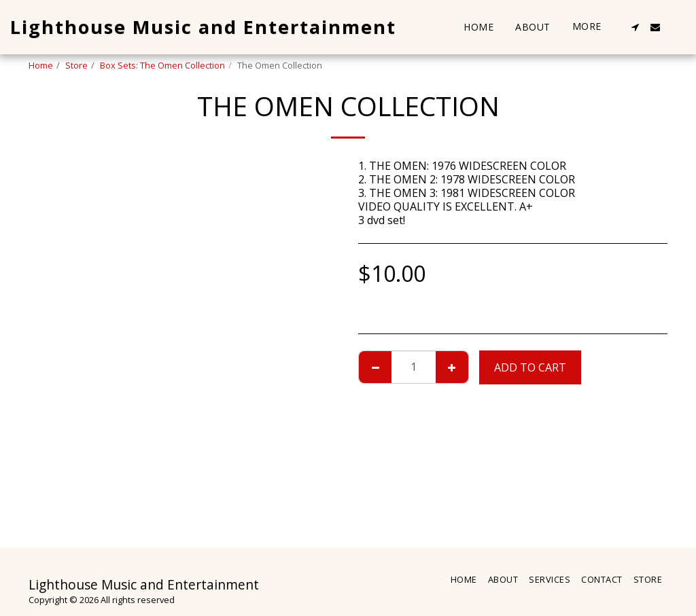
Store (76, 65)
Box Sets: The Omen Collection (162, 65)
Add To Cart (530, 367)
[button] (635, 27)
